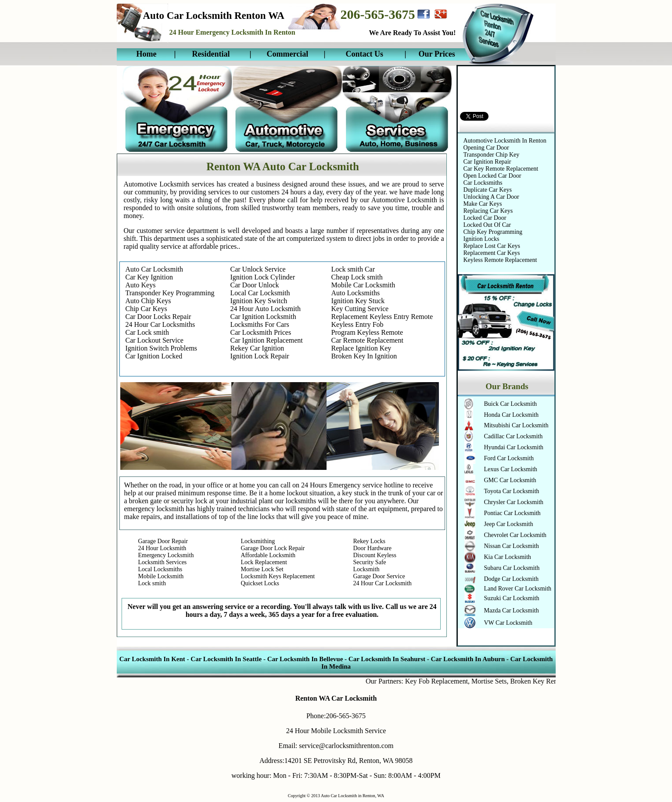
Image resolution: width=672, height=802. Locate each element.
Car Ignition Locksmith (263, 317)
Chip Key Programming (493, 232)
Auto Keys (141, 285)
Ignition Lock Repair (260, 356)
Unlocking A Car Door (491, 197)
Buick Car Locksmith (511, 404)
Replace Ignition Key (361, 348)
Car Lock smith (147, 332)
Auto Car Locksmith (155, 269)
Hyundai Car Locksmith (514, 447)
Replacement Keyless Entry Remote (382, 317)
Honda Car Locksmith (511, 415)
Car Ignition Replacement (267, 340)
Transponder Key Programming (170, 293)
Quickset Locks (260, 583)
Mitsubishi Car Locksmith (516, 425)
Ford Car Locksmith (509, 458)
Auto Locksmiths (356, 293)
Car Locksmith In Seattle (226, 659)
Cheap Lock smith (357, 277)
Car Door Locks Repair (158, 317)
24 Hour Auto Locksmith (266, 309)
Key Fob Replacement (444, 681)
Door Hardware (372, 548)
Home (147, 54)
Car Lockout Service (155, 340)
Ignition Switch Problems (162, 348)
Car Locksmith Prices (261, 332)
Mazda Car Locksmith (512, 610)
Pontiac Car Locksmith (512, 513)
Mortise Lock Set (262, 569)
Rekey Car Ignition (257, 348)
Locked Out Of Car (487, 225)
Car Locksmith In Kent (153, 659)
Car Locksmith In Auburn (468, 659)
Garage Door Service (379, 576)
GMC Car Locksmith (510, 480)
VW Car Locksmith (508, 623)
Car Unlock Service (258, 269)
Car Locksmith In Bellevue (305, 659)
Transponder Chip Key (492, 155)
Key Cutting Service (360, 309)
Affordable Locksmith (268, 555)
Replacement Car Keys (492, 253)
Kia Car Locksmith (508, 557)
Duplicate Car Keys (488, 190)
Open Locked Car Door (492, 176)
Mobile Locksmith (161, 576)
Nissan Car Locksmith (512, 546)
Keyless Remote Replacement (500, 260)
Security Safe (370, 562)
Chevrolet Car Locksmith (515, 535)
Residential (211, 54)
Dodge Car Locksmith (511, 579)
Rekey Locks (369, 541)
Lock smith (152, 583)
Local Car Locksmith (260, 293)
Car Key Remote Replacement (501, 169)
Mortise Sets (496, 681)
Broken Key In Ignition (364, 356)
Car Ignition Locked (154, 356)
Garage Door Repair (163, 541)
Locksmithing (258, 541)
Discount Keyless (375, 555)
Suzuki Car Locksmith (512, 598)
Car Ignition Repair (487, 162)
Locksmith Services (163, 562)
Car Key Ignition (149, 277)
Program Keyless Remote (367, 332)
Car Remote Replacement (367, 340)
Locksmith (367, 569)
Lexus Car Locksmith (511, 469)
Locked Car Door (485, 218)
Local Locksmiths (160, 569)
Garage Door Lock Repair (273, 548)
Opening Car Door (486, 148)
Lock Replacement (264, 562)
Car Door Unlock (255, 285)
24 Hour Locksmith (162, 548)
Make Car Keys (483, 204)
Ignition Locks (482, 239)
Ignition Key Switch (259, 301)
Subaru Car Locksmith (512, 568)
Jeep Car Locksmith (509, 524)
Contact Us (365, 54)
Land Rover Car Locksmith (518, 589)
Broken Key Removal (549, 681)
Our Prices (437, 54)
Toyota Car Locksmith (512, 491)
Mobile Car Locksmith (363, 285)
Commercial (288, 54)
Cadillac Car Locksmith (514, 436)
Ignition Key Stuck (358, 301)
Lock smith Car (353, 269)
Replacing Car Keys (488, 211)
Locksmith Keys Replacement (278, 576)
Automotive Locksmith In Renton (505, 141)
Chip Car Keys (146, 309)
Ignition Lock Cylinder (263, 277)
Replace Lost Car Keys (492, 246)
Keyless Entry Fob (358, 324)
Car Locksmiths (483, 183)
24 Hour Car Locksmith (383, 583)
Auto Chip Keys (148, 301)
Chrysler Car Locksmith (514, 502)
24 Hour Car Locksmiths (160, 324)
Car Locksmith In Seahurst (387, 659)
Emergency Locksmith (166, 555)
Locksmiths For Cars (260, 324)
